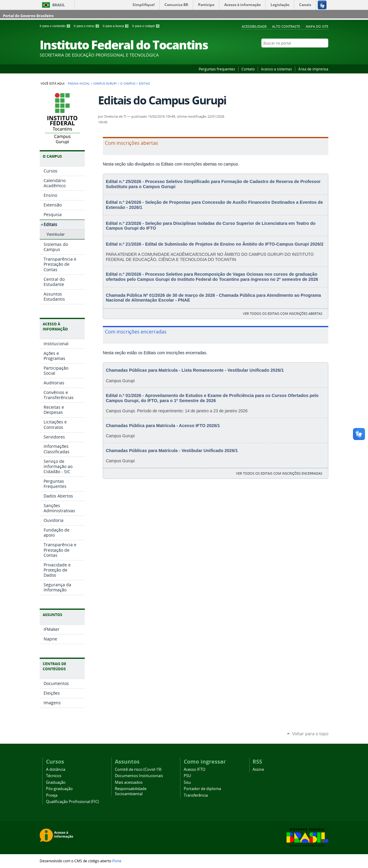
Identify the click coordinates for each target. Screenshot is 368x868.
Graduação (56, 782)
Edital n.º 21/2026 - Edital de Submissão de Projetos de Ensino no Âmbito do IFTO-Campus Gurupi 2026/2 (215, 244)
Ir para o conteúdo (55, 26)
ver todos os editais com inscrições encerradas (279, 473)
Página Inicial (79, 83)
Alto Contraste (286, 26)
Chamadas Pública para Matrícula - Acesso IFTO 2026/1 (163, 426)
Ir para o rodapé (146, 26)
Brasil (59, 5)
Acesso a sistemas (276, 69)
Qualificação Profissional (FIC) (72, 802)
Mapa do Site (317, 26)
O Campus (128, 83)
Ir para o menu (87, 26)
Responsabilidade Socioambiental (131, 791)
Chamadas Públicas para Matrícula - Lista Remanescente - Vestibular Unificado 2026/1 (195, 370)
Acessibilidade (254, 26)
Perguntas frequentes (217, 69)
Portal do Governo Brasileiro (28, 16)
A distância (56, 769)
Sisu (187, 782)
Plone (117, 861)
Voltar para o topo (310, 734)
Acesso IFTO (195, 769)
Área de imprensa (313, 69)
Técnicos (54, 776)
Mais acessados (129, 782)
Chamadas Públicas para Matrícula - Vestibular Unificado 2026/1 (172, 451)
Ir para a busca (116, 26)
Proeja (52, 795)
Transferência (196, 795)
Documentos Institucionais (139, 776)
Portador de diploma (202, 789)
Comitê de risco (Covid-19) (138, 769)
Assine (258, 769)
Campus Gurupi (105, 83)
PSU (187, 776)
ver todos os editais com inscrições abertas (283, 313)
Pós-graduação (59, 789)
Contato (248, 69)
